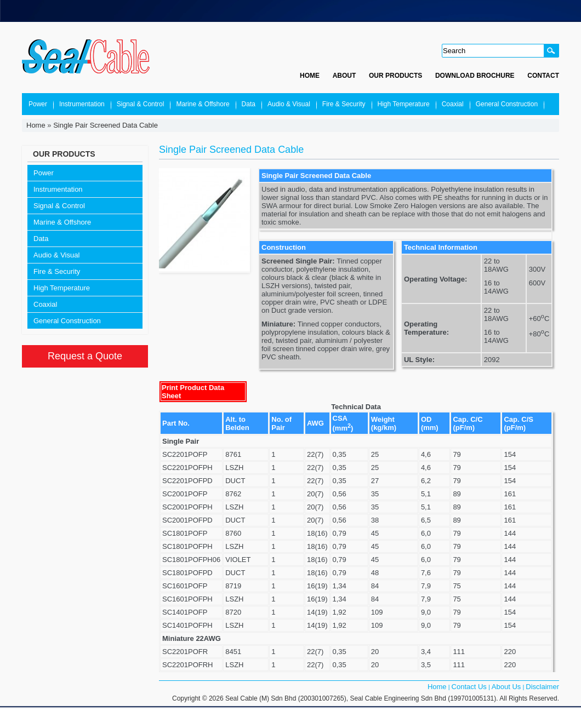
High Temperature (404, 104)
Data (249, 104)
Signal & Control (141, 104)
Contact (543, 76)
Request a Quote (85, 356)
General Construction (507, 104)
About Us (506, 687)
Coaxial (453, 104)
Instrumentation (82, 104)
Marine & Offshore (203, 104)
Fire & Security (344, 104)
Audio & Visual (289, 104)
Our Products (395, 76)
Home (310, 76)
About (344, 76)
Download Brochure (475, 76)
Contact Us (469, 687)
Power (38, 104)
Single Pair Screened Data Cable (106, 125)
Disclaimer (542, 687)
